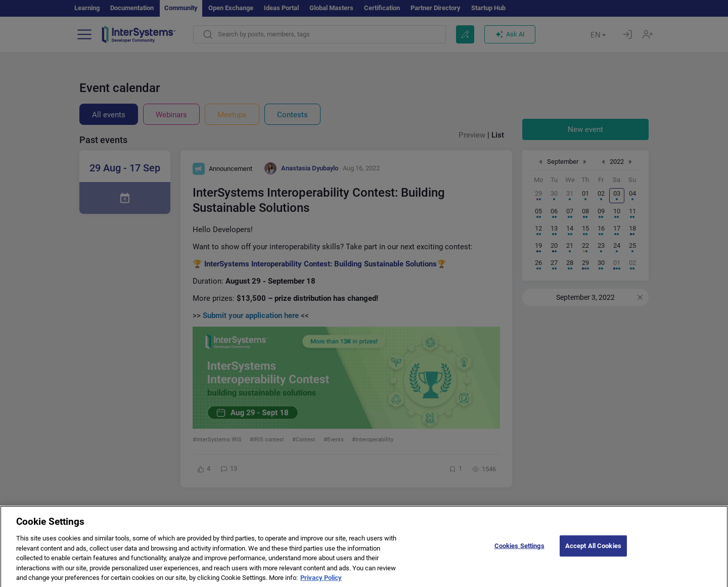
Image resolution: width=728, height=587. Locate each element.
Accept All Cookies (593, 555)
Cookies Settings (519, 555)
